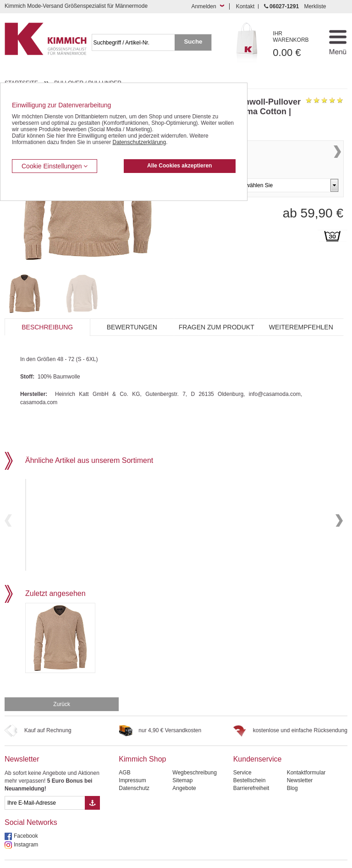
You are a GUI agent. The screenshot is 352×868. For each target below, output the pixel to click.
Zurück (62, 684)
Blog (292, 768)
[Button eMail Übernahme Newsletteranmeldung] (92, 783)
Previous (8, 510)
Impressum (132, 761)
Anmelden (204, 6)
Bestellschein (250, 761)
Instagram (26, 825)
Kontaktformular (306, 753)
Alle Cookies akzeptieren (179, 166)
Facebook (26, 816)
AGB (124, 753)
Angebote (184, 768)
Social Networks (31, 803)
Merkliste (315, 6)
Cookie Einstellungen (55, 166)
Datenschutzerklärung (139, 142)
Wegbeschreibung (195, 753)
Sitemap (182, 761)
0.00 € (296, 44)
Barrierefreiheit (251, 768)
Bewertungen (132, 327)
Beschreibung (47, 327)
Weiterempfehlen (301, 327)
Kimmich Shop (142, 739)
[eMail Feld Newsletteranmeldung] (45, 783)
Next (337, 161)
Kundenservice (258, 739)
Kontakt (245, 6)
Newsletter (22, 739)
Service (242, 753)
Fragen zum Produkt (217, 327)
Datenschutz (134, 768)
